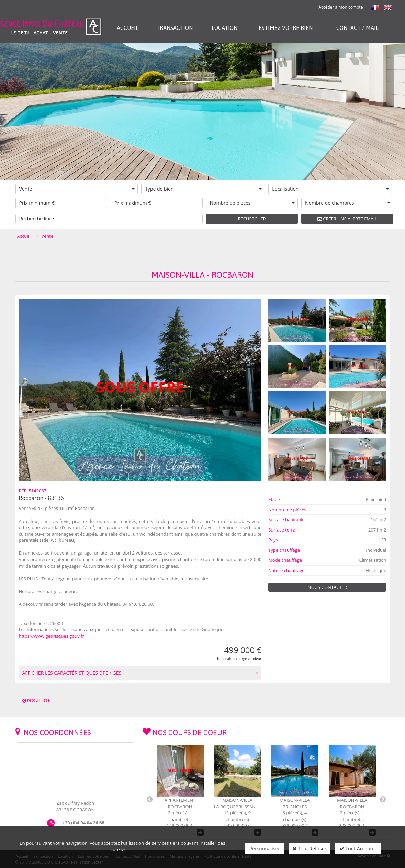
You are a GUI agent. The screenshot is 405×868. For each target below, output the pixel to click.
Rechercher (252, 219)
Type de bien (203, 189)
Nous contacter (327, 587)
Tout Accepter (358, 849)
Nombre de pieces (252, 203)
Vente (77, 189)
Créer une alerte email (347, 219)
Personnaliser (265, 849)
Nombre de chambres (348, 203)
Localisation (330, 189)
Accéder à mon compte (341, 7)
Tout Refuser (310, 849)
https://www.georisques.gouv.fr (52, 636)
